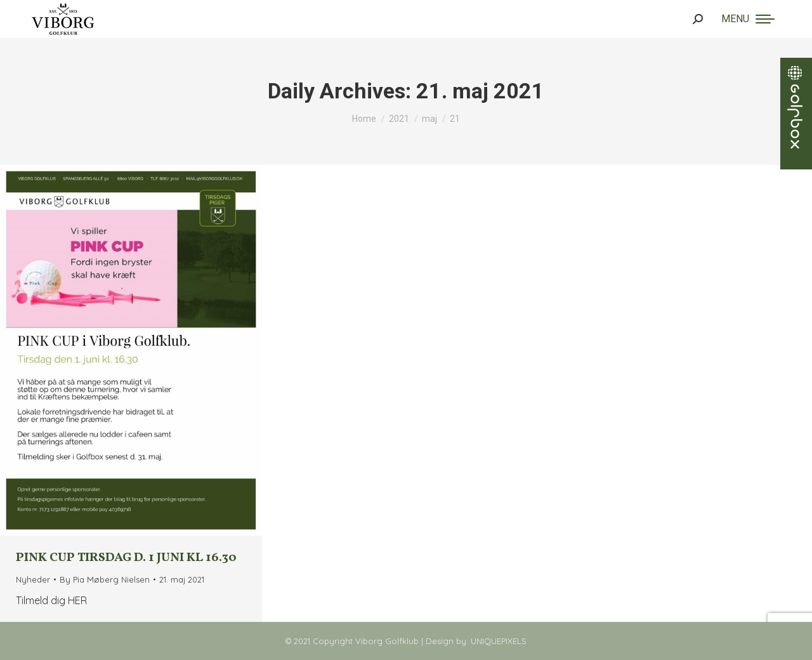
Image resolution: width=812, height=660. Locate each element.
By (105, 579)
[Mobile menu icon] (748, 19)
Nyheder (33, 579)
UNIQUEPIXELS (499, 641)
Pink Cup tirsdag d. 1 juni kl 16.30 (126, 558)
